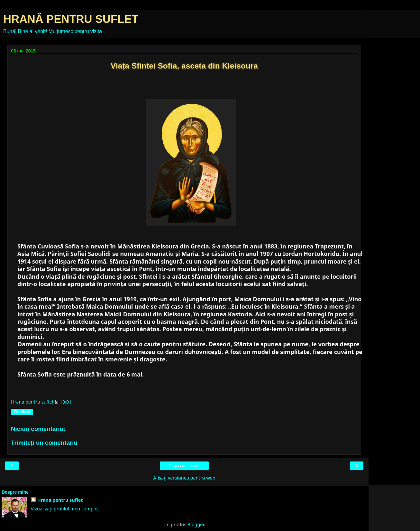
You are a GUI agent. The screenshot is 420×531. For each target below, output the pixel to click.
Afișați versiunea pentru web (184, 478)
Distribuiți (22, 412)
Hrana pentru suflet (60, 500)
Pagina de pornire (184, 466)
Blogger (196, 524)
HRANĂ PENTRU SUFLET (71, 19)
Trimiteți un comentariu (44, 443)
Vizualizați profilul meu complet (65, 509)
